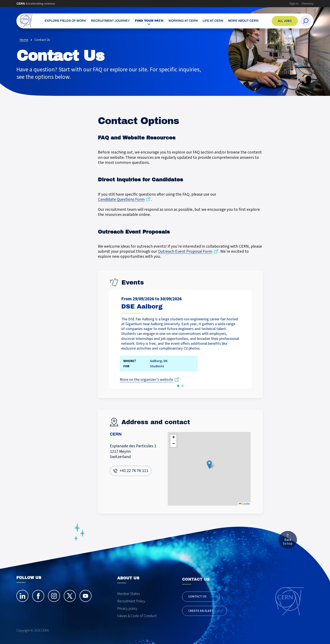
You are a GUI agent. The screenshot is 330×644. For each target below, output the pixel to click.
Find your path (149, 21)
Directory (308, 4)
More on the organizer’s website (146, 380)
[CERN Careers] (26, 21)
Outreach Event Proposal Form (185, 252)
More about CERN (243, 21)
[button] (178, 386)
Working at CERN (183, 21)
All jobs (285, 21)
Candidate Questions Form (121, 199)
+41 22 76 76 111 (134, 471)
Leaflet (244, 504)
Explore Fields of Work (65, 21)
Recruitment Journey (110, 21)
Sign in (294, 4)
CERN (36, 4)
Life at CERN (213, 21)
